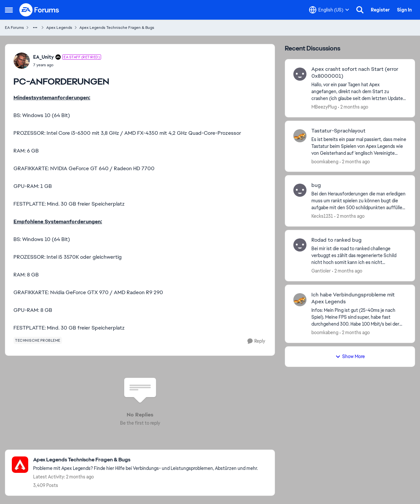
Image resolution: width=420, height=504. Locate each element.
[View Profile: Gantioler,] (300, 245)
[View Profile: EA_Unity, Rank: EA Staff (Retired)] (22, 61)
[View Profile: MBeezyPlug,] (300, 74)
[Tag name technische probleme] (38, 340)
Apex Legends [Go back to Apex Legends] (59, 28)
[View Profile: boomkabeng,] (300, 136)
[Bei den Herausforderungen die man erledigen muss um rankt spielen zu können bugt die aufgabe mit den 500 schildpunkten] (359, 201)
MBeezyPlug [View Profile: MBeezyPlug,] (324, 107)
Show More (350, 356)
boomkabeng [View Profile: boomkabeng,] (325, 161)
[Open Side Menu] (9, 10)
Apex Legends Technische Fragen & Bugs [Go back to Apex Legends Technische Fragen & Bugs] (117, 28)
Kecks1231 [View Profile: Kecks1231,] (322, 216)
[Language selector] (329, 10)
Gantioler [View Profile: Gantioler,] (321, 271)
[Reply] (256, 341)
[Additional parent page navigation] (35, 28)
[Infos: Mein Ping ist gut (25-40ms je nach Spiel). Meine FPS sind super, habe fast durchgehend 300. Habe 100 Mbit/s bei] (359, 317)
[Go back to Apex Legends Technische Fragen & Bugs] (146, 460)
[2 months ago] (353, 107)
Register (380, 10)
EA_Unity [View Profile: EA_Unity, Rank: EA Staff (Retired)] (43, 57)
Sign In (404, 10)
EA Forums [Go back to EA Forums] (14, 28)
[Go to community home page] (39, 10)
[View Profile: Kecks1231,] (300, 190)
